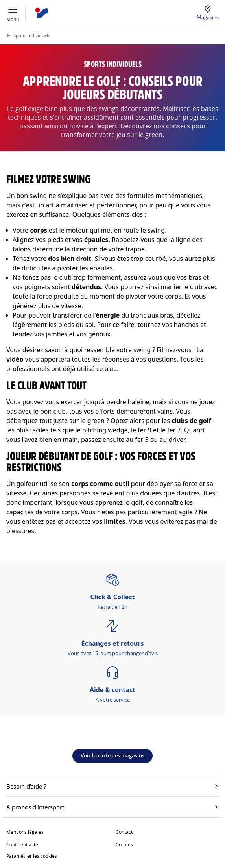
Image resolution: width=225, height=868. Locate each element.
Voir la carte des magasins (112, 755)
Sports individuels (32, 35)
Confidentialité (22, 844)
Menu (13, 13)
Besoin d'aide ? (112, 786)
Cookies (124, 844)
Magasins (208, 17)
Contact (124, 832)
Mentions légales (25, 832)
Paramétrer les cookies (32, 856)
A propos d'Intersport (112, 807)
